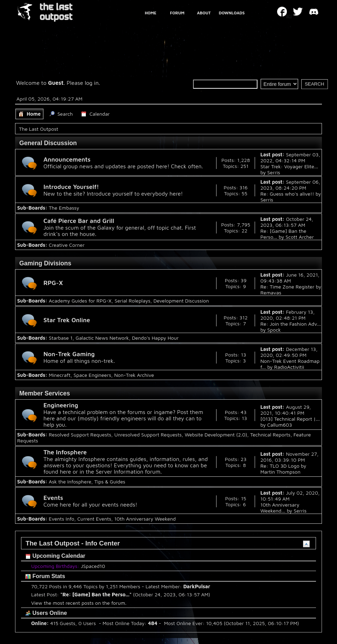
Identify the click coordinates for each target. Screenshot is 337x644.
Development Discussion (181, 301)
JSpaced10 (93, 566)
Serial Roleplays (132, 301)
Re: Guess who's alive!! (287, 194)
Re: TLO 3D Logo (280, 466)
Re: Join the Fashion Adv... (291, 324)
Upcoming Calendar (55, 556)
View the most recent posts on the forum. (79, 603)
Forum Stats (45, 576)
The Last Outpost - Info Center (73, 543)
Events (53, 498)
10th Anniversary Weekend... (280, 508)
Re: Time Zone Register (287, 287)
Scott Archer (300, 237)
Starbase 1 (61, 338)
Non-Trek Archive (134, 375)
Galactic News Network (102, 338)
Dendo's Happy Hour (155, 338)
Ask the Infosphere (70, 482)
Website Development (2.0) (216, 435)
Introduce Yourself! (71, 187)
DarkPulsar (197, 586)
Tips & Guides (110, 482)
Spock (274, 330)
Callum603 (280, 425)
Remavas (271, 293)
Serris (274, 172)
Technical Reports (270, 435)
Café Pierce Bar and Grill (79, 221)
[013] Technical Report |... (290, 419)
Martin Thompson (280, 472)
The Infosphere (65, 452)
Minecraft (60, 375)
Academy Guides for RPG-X (80, 301)
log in (92, 83)
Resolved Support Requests (80, 435)
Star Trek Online (67, 320)
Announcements (67, 159)
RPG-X (53, 283)
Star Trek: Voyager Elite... (289, 166)
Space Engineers (92, 375)
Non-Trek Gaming (69, 354)
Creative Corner (67, 245)
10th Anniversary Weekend (145, 519)
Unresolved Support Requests (148, 435)
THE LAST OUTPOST (56, 12)
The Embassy (64, 208)
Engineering (61, 405)
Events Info (61, 519)
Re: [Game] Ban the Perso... (96, 594)
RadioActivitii (289, 367)
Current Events (94, 519)
